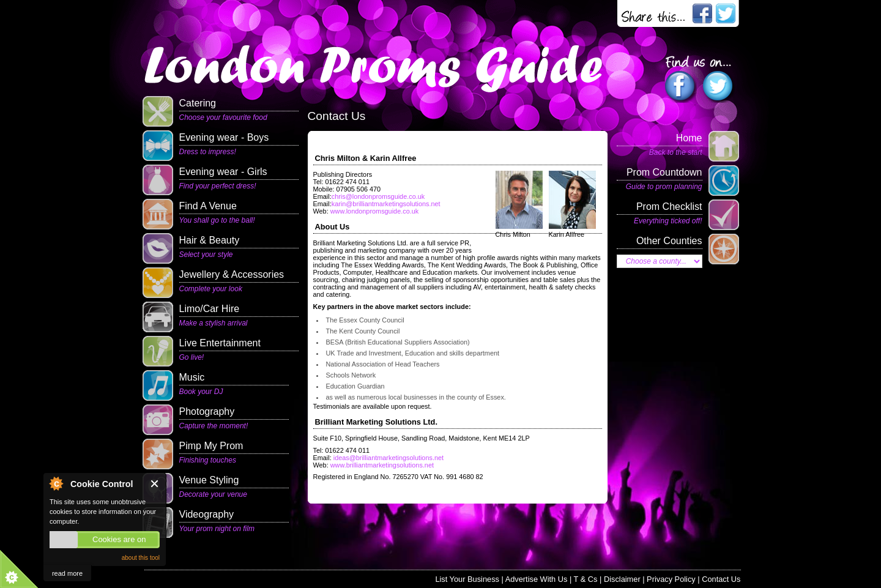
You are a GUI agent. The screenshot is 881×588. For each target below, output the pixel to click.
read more (67, 573)
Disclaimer (622, 579)
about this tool (141, 558)
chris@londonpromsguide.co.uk (378, 196)
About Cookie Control (56, 483)
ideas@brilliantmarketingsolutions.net (388, 458)
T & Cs (586, 579)
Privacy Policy (671, 579)
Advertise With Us (537, 579)
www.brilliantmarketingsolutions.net (382, 465)
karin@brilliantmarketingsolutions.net (386, 204)
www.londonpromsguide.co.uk (374, 211)
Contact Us (721, 579)
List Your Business (467, 579)
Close (155, 484)
